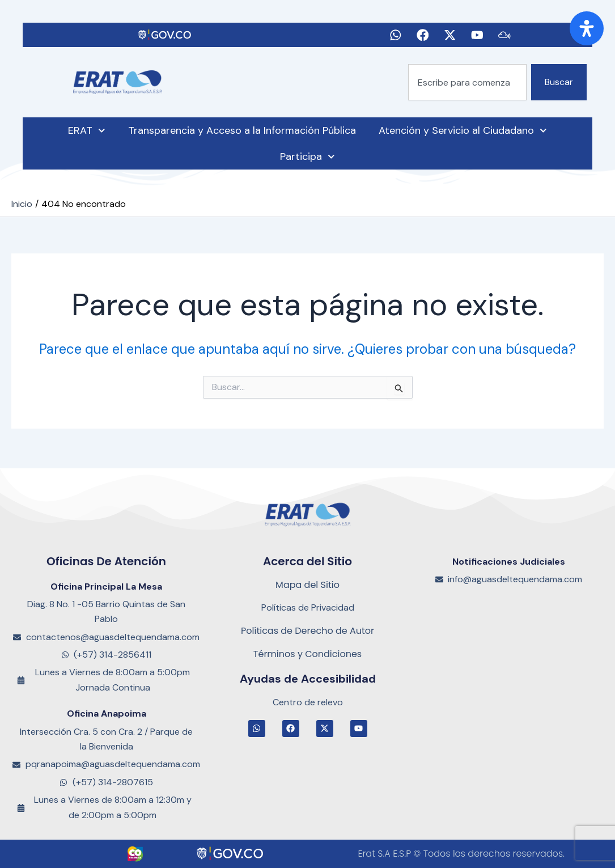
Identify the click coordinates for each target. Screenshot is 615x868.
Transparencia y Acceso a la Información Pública (242, 134)
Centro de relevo (308, 702)
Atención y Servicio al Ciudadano (463, 135)
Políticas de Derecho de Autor (307, 631)
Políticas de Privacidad (308, 607)
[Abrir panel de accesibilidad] (587, 28)
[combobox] (467, 86)
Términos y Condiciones (307, 654)
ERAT (87, 135)
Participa (307, 161)
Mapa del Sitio (307, 585)
